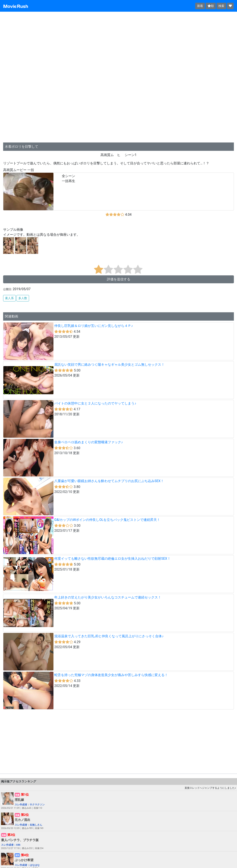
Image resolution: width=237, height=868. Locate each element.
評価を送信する (119, 279)
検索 (221, 6)
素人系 (9, 298)
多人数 (23, 298)
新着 (200, 6)
